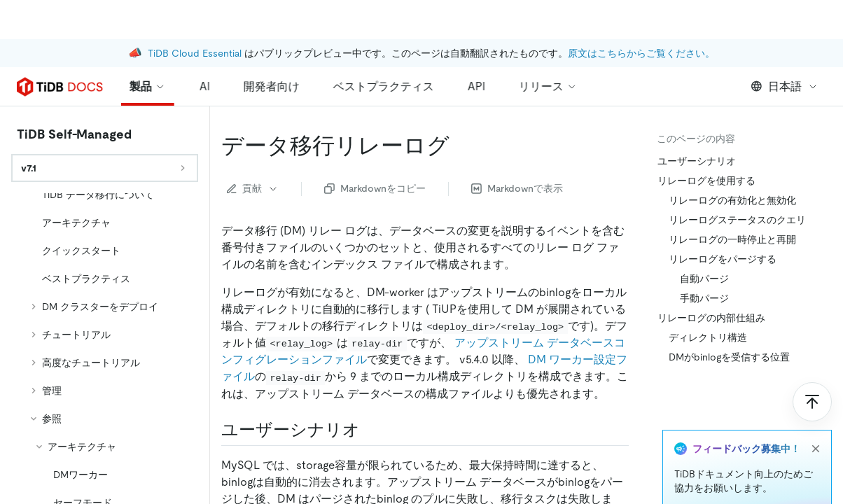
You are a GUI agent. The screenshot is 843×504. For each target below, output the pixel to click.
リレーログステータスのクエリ (737, 220)
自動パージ (704, 279)
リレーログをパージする (723, 259)
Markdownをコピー (375, 188)
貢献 (253, 188)
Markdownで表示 (517, 188)
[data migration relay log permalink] (461, 146)
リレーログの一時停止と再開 (732, 239)
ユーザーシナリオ (697, 161)
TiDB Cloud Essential (195, 14)
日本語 (785, 86)
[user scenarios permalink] (371, 430)
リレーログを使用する (706, 181)
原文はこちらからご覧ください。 (641, 14)
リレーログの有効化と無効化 (732, 200)
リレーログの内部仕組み (711, 318)
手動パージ (704, 298)
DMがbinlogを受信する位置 (729, 357)
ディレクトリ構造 (708, 337)
